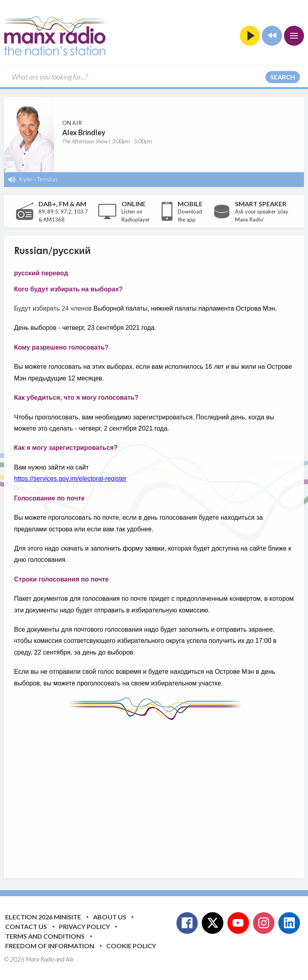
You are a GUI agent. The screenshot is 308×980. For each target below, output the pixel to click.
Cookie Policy (131, 946)
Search (283, 77)
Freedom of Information (50, 946)
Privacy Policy (84, 926)
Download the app (190, 216)
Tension (47, 179)
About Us (110, 917)
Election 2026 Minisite (43, 917)
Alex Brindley (84, 132)
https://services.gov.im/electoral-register (70, 479)
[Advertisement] (161, 793)
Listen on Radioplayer (136, 216)
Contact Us (26, 926)
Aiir (70, 959)
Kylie (26, 179)
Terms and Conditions (45, 936)
